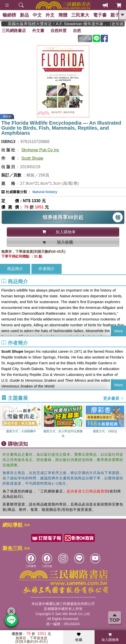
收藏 (79, 637)
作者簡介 (47, 269)
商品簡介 (15, 269)
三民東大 (80, 15)
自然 (77, 31)
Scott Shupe (32, 158)
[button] (122, 421)
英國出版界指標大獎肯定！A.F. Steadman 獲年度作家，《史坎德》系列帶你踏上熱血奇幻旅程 (69, 24)
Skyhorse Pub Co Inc (40, 150)
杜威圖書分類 (16, 192)
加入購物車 (110, 637)
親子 (115, 15)
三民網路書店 (14, 31)
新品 (24, 15)
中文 (37, 15)
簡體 (63, 15)
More (118, 331)
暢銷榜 (9, 15)
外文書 (38, 31)
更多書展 (114, 398)
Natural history (45, 192)
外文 (50, 15)
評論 (85, 38)
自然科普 (59, 31)
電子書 (100, 15)
